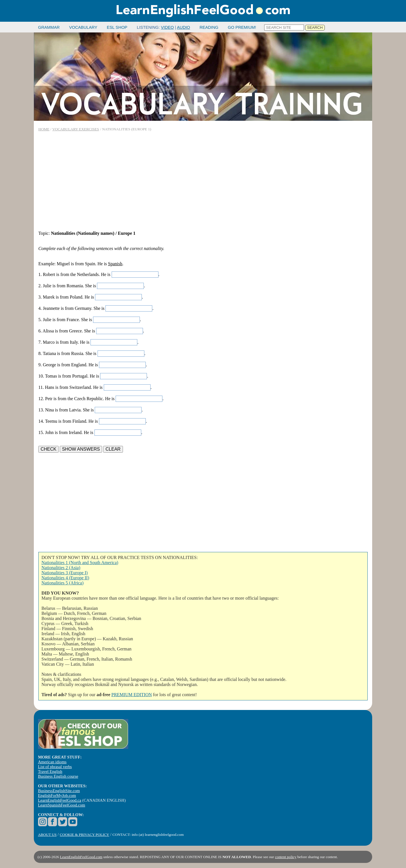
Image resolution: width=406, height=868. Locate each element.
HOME (44, 129)
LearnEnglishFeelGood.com (81, 857)
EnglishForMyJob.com (57, 795)
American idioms (52, 762)
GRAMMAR (49, 27)
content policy (286, 857)
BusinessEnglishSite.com (59, 791)
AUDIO (184, 27)
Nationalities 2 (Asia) (61, 568)
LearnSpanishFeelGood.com (62, 805)
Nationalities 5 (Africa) (62, 583)
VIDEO (167, 27)
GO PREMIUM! (242, 27)
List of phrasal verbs (55, 767)
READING (209, 27)
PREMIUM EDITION (132, 695)
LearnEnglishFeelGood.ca (60, 800)
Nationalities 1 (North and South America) (80, 563)
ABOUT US (47, 835)
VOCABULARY (83, 27)
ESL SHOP (117, 27)
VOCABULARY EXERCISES (76, 129)
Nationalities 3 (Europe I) (65, 573)
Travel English (50, 771)
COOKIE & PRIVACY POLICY (84, 835)
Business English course (58, 776)
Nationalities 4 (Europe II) (65, 578)
